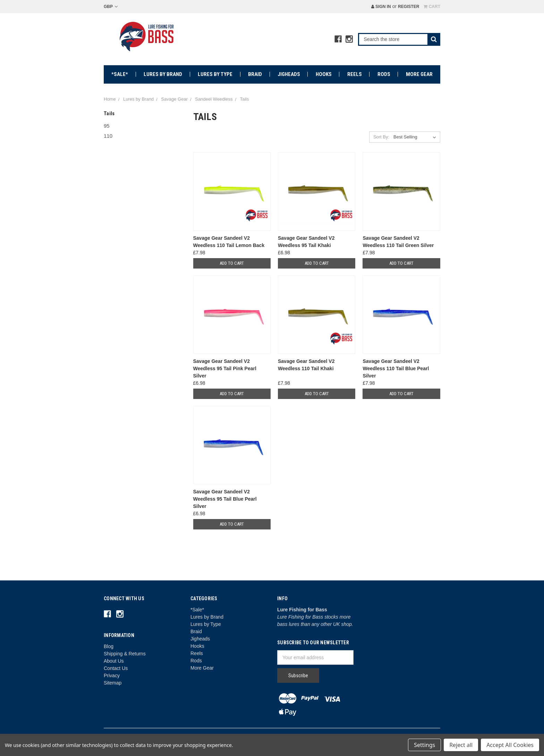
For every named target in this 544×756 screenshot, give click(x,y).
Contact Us (116, 668)
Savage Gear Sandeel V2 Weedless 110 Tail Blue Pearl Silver (396, 368)
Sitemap (113, 683)
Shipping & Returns (125, 654)
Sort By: (381, 137)
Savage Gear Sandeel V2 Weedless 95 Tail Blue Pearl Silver (225, 499)
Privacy (112, 676)
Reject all (461, 745)
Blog (109, 646)
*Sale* (120, 74)
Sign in (381, 7)
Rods (384, 74)
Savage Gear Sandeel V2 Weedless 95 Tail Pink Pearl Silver (225, 368)
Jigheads (289, 74)
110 (108, 136)
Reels (355, 74)
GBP (111, 7)
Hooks (324, 74)
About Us (114, 661)
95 (107, 126)
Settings (424, 745)
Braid (255, 74)
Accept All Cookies (510, 745)
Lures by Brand (163, 74)
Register (409, 7)
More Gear (419, 74)
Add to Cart (232, 263)
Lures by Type (215, 74)
